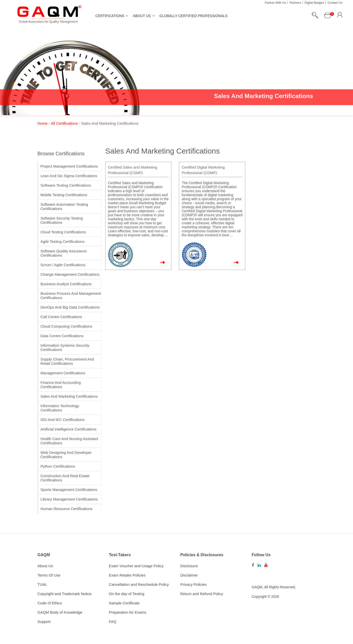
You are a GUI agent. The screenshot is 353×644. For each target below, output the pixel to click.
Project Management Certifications (69, 166)
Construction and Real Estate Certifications (65, 478)
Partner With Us (275, 3)
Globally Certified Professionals (193, 16)
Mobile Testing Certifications (64, 195)
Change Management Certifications (70, 274)
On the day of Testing (127, 594)
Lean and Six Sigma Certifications (69, 176)
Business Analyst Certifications (66, 284)
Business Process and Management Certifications (71, 296)
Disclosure (189, 566)
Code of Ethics (50, 603)
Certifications (110, 16)
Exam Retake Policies (127, 575)
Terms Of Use (49, 575)
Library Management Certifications (69, 499)
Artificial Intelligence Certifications (69, 429)
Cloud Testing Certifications (63, 232)
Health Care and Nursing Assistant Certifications (69, 441)
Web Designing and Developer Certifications (66, 455)
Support (44, 622)
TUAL (42, 584)
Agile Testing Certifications (63, 241)
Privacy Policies (194, 584)
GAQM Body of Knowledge (60, 612)
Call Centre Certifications (61, 317)
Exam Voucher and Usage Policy (136, 566)
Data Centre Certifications (62, 336)
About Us (142, 16)
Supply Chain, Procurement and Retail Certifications (67, 361)
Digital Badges (314, 3)
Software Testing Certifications (66, 185)
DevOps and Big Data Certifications (70, 307)
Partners (295, 3)
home (43, 123)
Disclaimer (189, 575)
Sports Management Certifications (69, 490)
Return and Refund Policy (202, 594)
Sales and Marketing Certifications (69, 396)
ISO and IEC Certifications (63, 420)
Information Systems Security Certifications (65, 347)
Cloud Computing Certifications (67, 326)
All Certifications (64, 123)
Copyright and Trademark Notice (65, 594)
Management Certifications (63, 373)
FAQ (113, 622)
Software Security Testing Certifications (62, 220)
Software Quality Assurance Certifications (64, 253)
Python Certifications (58, 466)
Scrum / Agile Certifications (63, 265)
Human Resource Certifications (67, 509)
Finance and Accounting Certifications (61, 385)
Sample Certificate (124, 603)
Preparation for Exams (128, 612)
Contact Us (335, 3)
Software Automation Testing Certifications (64, 206)
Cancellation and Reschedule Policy (139, 584)
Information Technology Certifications (60, 408)
